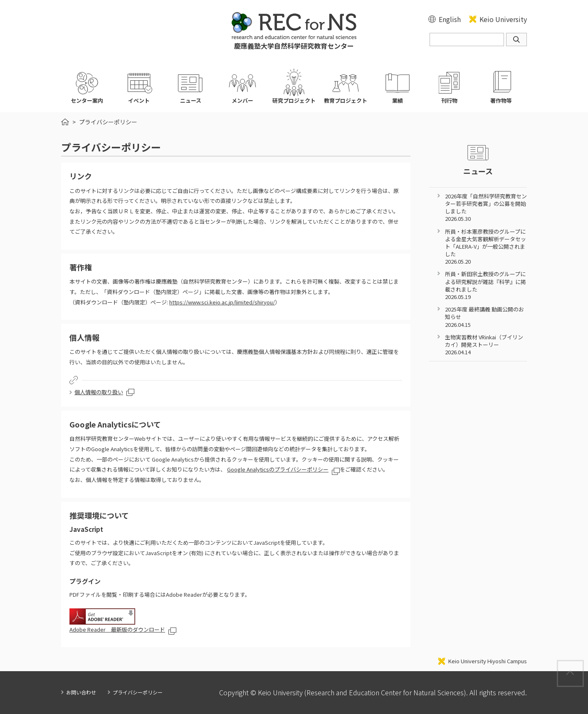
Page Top (583, 665)
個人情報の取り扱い (99, 392)
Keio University (503, 19)
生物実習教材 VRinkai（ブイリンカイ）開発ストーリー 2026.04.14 (484, 345)
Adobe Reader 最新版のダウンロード (117, 629)
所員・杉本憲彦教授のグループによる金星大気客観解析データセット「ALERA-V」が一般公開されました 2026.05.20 (485, 247)
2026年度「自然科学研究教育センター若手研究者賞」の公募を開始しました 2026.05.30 (486, 208)
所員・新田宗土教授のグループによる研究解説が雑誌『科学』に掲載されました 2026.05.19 (485, 285)
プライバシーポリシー (138, 692)
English (450, 19)
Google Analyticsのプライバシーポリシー (278, 469)
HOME (65, 122)
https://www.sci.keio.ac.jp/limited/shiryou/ (222, 302)
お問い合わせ (81, 692)
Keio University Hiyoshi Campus (488, 661)
